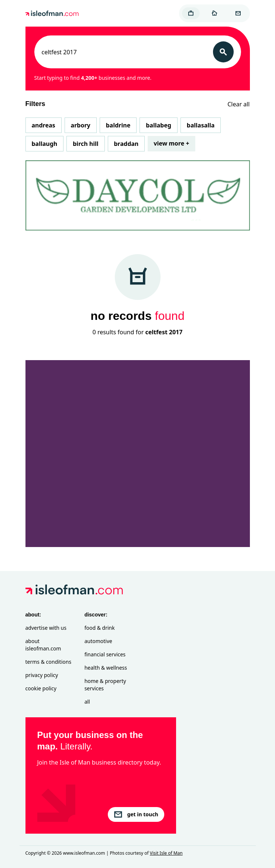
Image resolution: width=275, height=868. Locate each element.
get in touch (136, 814)
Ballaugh (45, 144)
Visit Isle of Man (166, 853)
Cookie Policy (41, 688)
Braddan (126, 144)
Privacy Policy (42, 675)
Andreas (44, 125)
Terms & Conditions (49, 662)
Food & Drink (100, 628)
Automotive (98, 641)
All (87, 702)
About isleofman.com (43, 645)
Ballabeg (159, 125)
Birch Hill (85, 144)
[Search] (223, 52)
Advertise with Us (46, 628)
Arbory (81, 125)
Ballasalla (201, 125)
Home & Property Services (105, 685)
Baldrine (118, 125)
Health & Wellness (106, 668)
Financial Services (105, 654)
